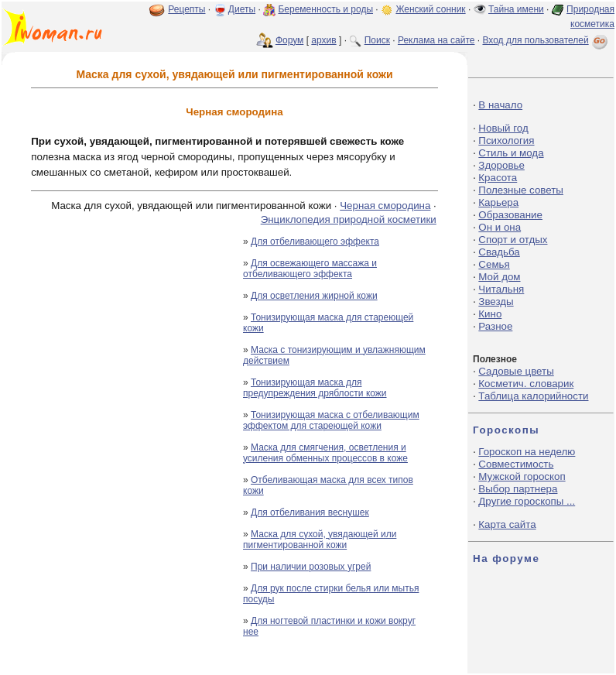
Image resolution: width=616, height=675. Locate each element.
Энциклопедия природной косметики (349, 219)
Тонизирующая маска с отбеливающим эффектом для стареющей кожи (331, 420)
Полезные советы (521, 190)
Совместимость (516, 464)
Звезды (496, 302)
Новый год (503, 128)
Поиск (377, 40)
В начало (500, 105)
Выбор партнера (518, 489)
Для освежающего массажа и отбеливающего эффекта (310, 269)
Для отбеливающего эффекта (315, 242)
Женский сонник (430, 9)
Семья (494, 264)
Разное (495, 326)
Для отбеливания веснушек (310, 512)
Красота (498, 178)
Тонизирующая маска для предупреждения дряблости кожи (315, 388)
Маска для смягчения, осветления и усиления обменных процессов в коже (325, 453)
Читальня (501, 289)
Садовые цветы (516, 371)
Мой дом (499, 277)
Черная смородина (385, 206)
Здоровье (501, 165)
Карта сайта (507, 524)
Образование (510, 215)
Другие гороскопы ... (527, 501)
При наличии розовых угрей (311, 567)
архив (323, 40)
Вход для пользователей (546, 40)
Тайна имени (516, 9)
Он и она (500, 227)
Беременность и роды (325, 9)
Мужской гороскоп (522, 476)
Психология (506, 140)
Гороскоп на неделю (527, 452)
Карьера (498, 202)
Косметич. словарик (526, 384)
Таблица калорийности (533, 396)
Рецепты (187, 9)
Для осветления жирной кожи (314, 296)
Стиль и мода (511, 153)
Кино (490, 314)
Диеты (242, 9)
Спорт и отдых (513, 240)
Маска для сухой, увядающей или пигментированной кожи (320, 540)
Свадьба (499, 252)
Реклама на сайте (436, 40)
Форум (289, 40)
